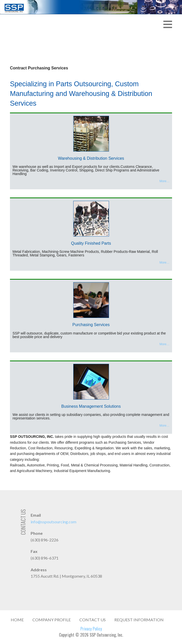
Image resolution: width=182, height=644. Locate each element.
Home (17, 620)
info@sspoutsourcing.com (53, 522)
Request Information (139, 620)
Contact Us (93, 620)
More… (165, 181)
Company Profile (52, 620)
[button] (169, 19)
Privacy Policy (91, 629)
